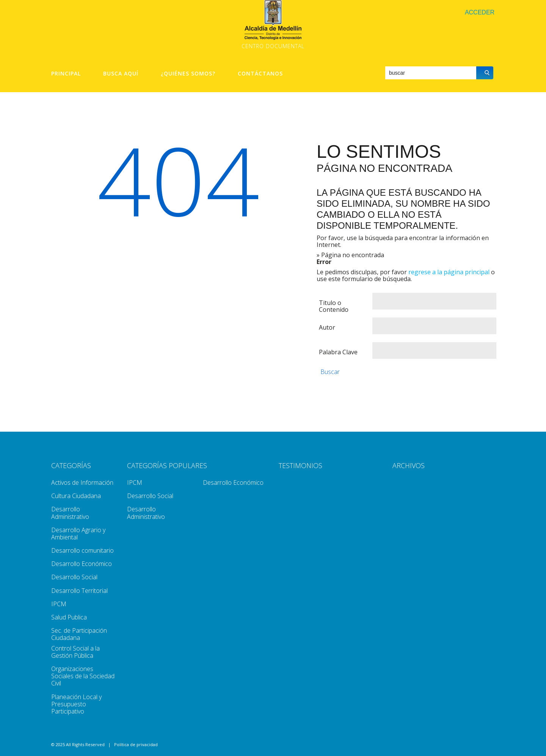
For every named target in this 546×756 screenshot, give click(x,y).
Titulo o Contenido (334, 306)
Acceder (480, 12)
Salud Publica (69, 617)
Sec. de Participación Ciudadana (79, 634)
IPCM (59, 604)
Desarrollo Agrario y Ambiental (78, 534)
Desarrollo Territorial (79, 591)
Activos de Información (82, 483)
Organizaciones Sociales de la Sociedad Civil (83, 676)
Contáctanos (260, 74)
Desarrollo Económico (82, 564)
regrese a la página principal (449, 272)
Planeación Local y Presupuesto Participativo (76, 704)
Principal (66, 74)
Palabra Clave (338, 352)
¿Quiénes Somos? (188, 74)
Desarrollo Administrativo (70, 513)
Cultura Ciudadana (76, 496)
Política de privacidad (136, 744)
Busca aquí (121, 74)
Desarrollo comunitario (82, 550)
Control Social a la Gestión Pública (75, 652)
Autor (327, 327)
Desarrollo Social (74, 577)
